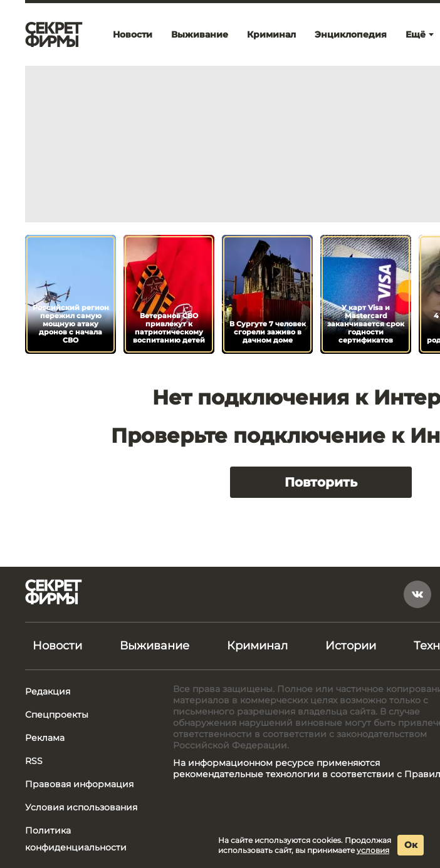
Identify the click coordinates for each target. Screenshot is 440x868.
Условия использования (81, 807)
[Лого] (54, 34)
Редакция (48, 691)
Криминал (271, 34)
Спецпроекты (57, 715)
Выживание (200, 34)
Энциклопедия (351, 34)
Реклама (45, 738)
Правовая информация (79, 784)
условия (373, 850)
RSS (34, 761)
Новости (133, 34)
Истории (351, 646)
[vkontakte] (417, 594)
